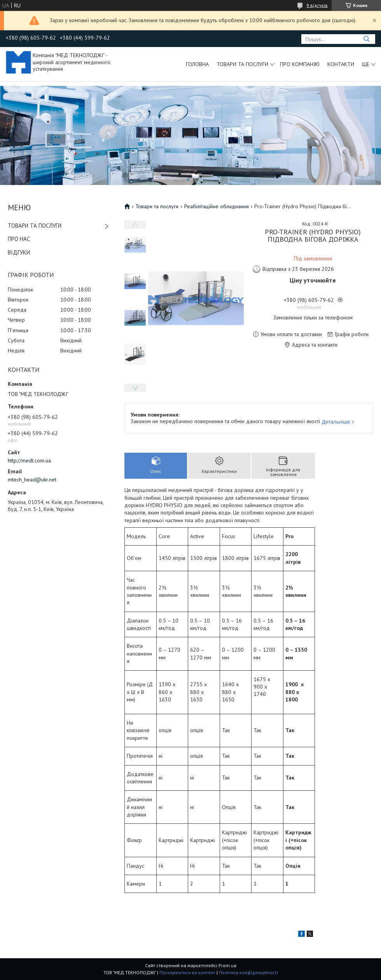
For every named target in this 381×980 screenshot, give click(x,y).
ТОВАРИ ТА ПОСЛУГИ (35, 226)
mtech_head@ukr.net (32, 480)
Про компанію (300, 64)
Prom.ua (227, 965)
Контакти (341, 64)
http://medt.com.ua (29, 460)
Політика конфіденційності (248, 972)
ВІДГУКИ (19, 252)
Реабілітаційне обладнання (217, 206)
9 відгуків (317, 5)
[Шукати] (366, 39)
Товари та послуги (242, 64)
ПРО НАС (19, 239)
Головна (197, 64)
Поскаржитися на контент (187, 972)
